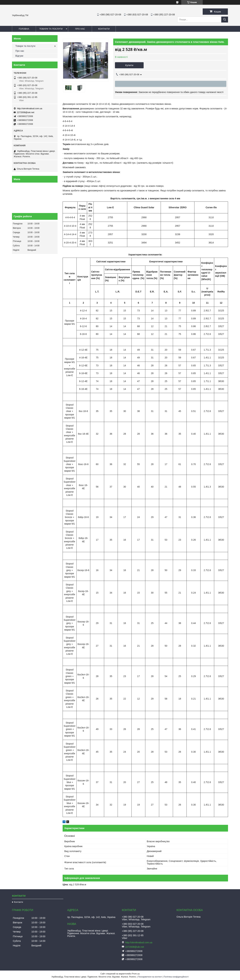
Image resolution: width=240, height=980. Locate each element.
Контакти (104, 29)
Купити (129, 65)
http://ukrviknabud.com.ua (30, 108)
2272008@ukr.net (26, 112)
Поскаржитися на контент (150, 977)
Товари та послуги (51, 29)
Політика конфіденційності (176, 977)
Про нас (80, 29)
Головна (24, 29)
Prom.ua (136, 974)
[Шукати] (225, 20)
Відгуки (19, 56)
